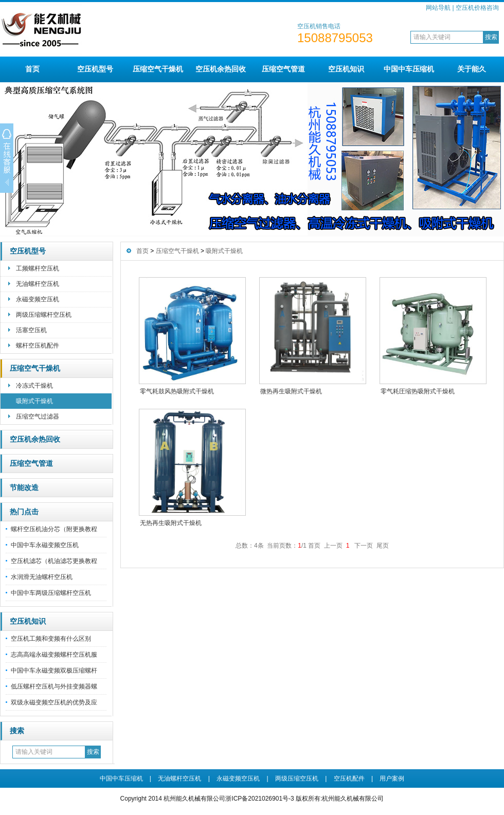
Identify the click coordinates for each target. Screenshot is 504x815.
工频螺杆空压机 (38, 268)
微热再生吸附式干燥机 (291, 391)
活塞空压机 (31, 330)
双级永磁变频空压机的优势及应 (54, 702)
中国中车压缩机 (409, 69)
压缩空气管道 (283, 69)
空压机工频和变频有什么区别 (51, 639)
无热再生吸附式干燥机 (171, 523)
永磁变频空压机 (38, 299)
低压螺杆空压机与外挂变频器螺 (54, 686)
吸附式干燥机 (34, 401)
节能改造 (24, 488)
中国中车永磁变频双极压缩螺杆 (54, 671)
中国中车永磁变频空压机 (45, 545)
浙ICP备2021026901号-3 (259, 799)
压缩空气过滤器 (38, 416)
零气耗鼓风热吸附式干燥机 (177, 391)
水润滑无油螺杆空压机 (42, 577)
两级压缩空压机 (297, 778)
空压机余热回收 (221, 69)
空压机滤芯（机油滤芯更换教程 (54, 561)
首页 (32, 69)
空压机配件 (349, 778)
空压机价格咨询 (477, 8)
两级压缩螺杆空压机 (44, 315)
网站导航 (438, 8)
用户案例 (392, 778)
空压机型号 (95, 69)
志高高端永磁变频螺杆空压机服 (54, 655)
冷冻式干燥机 (34, 386)
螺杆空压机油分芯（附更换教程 (54, 529)
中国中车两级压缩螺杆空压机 (51, 593)
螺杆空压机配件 (38, 346)
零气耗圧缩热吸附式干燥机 (418, 391)
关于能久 (472, 69)
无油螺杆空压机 (38, 284)
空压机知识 (346, 69)
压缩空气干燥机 (158, 69)
